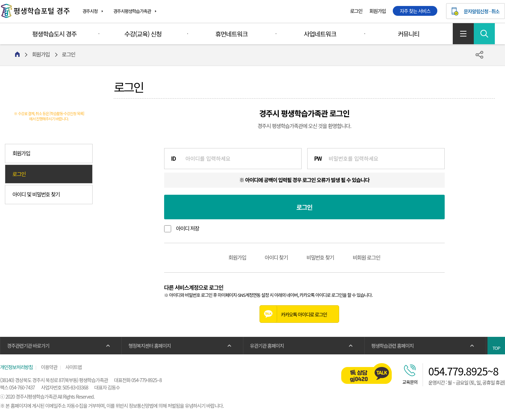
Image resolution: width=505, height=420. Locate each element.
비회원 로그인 (366, 257)
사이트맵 (463, 34)
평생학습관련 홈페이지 (392, 346)
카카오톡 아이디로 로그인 (293, 314)
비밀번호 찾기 (320, 257)
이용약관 (49, 367)
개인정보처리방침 (16, 367)
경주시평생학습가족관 (132, 11)
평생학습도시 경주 (55, 34)
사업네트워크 (320, 34)
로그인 (356, 11)
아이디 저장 (188, 228)
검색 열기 (484, 34)
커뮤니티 (408, 34)
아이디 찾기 (276, 257)
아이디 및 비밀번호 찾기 (36, 194)
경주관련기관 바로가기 (28, 346)
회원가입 (378, 11)
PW (318, 158)
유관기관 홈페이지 (267, 346)
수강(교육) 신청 (143, 34)
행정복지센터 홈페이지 (149, 346)
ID (173, 158)
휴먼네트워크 (231, 34)
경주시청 (90, 11)
